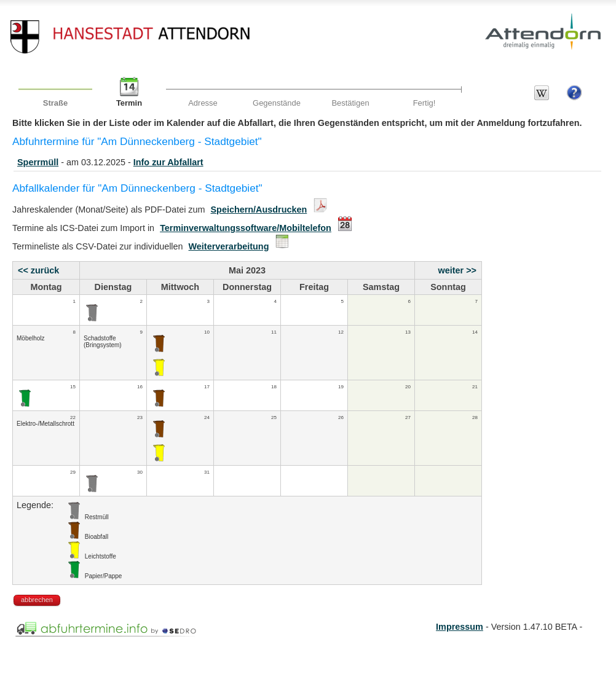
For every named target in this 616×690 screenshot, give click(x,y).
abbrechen (37, 600)
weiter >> (457, 270)
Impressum (460, 627)
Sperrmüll (38, 162)
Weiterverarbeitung (229, 246)
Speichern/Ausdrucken (259, 210)
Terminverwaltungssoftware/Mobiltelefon (246, 228)
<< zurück (38, 270)
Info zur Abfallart (168, 162)
